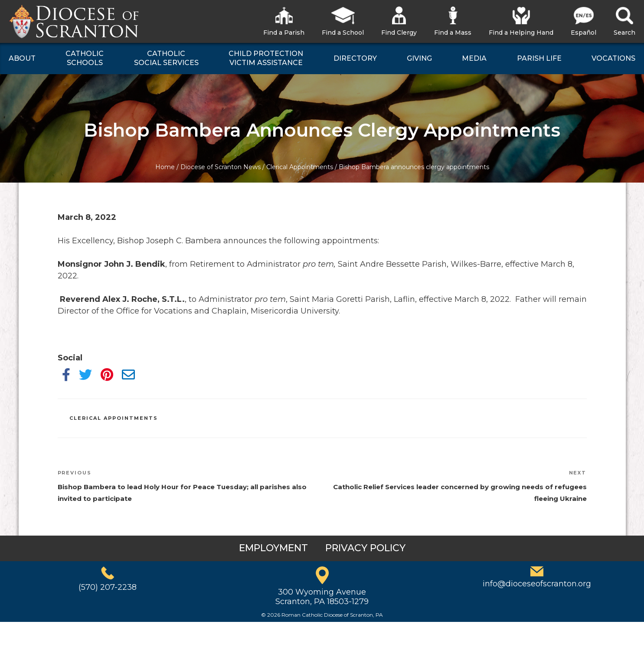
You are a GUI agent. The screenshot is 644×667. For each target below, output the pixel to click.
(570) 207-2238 (108, 587)
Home (165, 167)
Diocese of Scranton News (221, 167)
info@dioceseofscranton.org (537, 584)
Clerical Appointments (300, 167)
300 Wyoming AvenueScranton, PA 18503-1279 (322, 597)
